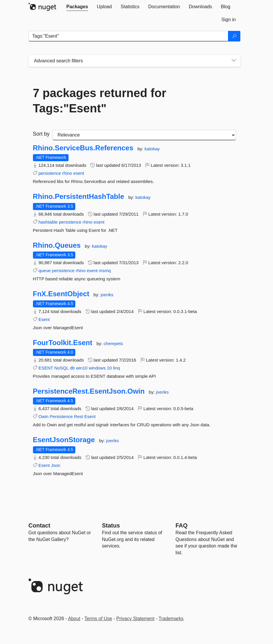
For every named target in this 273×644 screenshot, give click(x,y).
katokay (152, 149)
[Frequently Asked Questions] (182, 525)
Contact (39, 525)
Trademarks (171, 619)
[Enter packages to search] (128, 36)
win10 (82, 368)
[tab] (77, 7)
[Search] (234, 36)
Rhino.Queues (57, 245)
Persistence (61, 416)
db (72, 368)
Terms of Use (98, 619)
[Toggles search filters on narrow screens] (234, 61)
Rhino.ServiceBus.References (83, 148)
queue (45, 271)
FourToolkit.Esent (63, 343)
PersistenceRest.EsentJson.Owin (89, 391)
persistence (50, 173)
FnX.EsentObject (61, 294)
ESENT (46, 368)
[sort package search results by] (144, 135)
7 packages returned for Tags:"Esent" (100, 101)
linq (116, 368)
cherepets (113, 343)
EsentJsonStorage (64, 440)
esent (79, 173)
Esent (44, 319)
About (74, 619)
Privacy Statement (135, 619)
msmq (105, 271)
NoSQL (62, 368)
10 (109, 368)
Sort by (41, 134)
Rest (79, 416)
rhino (67, 173)
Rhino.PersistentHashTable (79, 197)
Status (111, 525)
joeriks (107, 295)
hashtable (48, 222)
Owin (44, 416)
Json (56, 465)
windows (97, 368)
